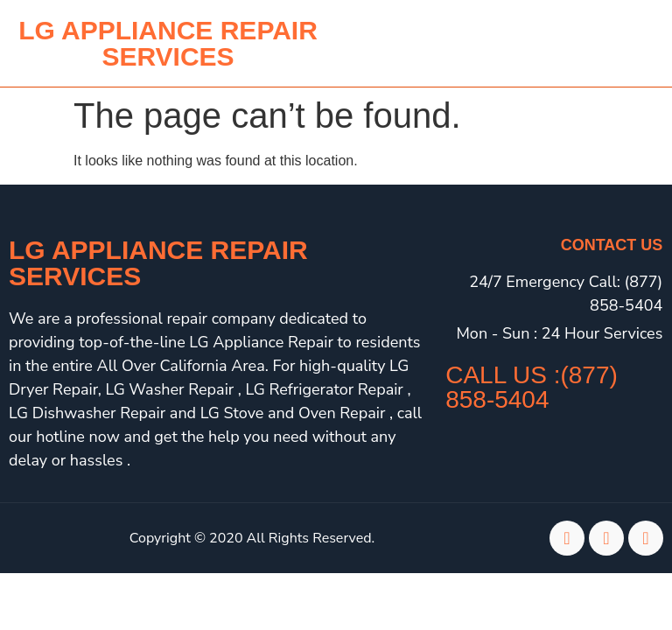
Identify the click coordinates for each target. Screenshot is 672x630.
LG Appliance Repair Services (158, 263)
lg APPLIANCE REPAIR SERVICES (168, 43)
